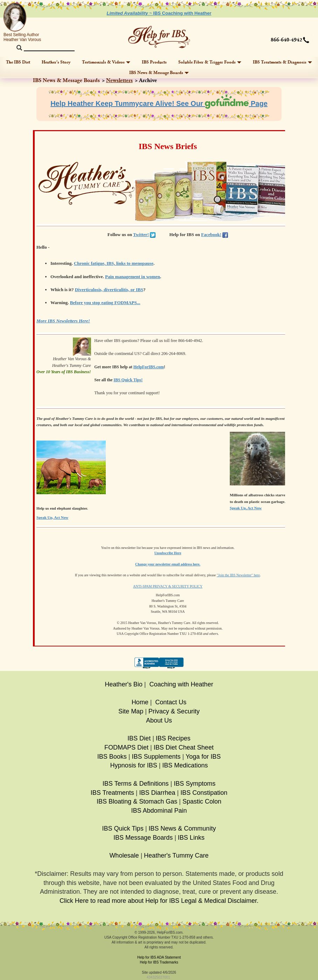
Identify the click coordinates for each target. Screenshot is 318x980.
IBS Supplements (156, 757)
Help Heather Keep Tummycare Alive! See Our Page (159, 103)
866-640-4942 (286, 40)
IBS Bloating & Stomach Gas (137, 801)
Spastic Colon (202, 801)
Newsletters (119, 80)
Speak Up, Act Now (246, 508)
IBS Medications (185, 765)
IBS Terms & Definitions (136, 784)
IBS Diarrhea (157, 793)
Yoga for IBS (203, 757)
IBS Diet (139, 738)
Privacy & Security (174, 711)
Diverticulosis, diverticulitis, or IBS (109, 290)
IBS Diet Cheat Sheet (184, 747)
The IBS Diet (18, 62)
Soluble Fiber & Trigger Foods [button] (210, 62)
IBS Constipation (204, 793)
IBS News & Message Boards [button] (159, 73)
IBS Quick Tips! (128, 380)
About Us (159, 720)
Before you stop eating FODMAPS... (105, 303)
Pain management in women (133, 277)
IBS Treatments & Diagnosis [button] (282, 62)
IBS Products (154, 62)
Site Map (131, 711)
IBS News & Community (182, 828)
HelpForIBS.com (149, 367)
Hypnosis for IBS (134, 765)
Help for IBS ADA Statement (159, 957)
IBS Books (112, 757)
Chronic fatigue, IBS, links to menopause (114, 263)
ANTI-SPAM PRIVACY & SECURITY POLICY (168, 586)
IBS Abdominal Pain (159, 811)
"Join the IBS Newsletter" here (238, 575)
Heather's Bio (124, 684)
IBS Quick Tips (123, 828)
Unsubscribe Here (168, 553)
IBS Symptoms (195, 784)
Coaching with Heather (181, 684)
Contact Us (171, 702)
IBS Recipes (173, 738)
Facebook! (211, 234)
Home (140, 702)
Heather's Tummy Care (176, 855)
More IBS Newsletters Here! (63, 321)
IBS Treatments (112, 793)
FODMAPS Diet (126, 747)
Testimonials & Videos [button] (106, 62)
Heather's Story (56, 62)
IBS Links (191, 838)
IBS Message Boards (143, 838)
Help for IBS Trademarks (159, 962)
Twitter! (141, 234)
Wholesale (124, 855)
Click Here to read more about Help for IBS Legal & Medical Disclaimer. (159, 901)
